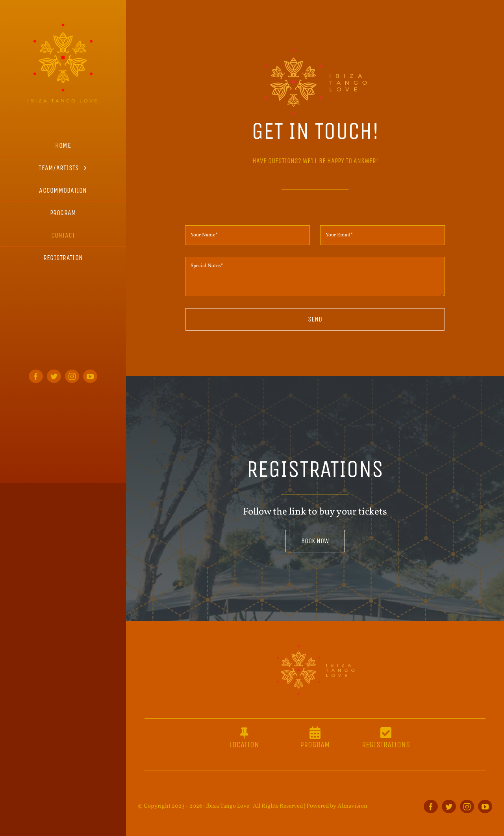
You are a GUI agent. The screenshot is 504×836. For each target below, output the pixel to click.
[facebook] (36, 376)
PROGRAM (315, 745)
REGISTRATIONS (386, 745)
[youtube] (90, 376)
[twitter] (54, 376)
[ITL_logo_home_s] (63, 27)
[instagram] (72, 376)
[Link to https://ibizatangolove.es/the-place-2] (244, 733)
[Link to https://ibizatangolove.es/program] (315, 733)
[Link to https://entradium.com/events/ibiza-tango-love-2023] (386, 733)
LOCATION (244, 745)
